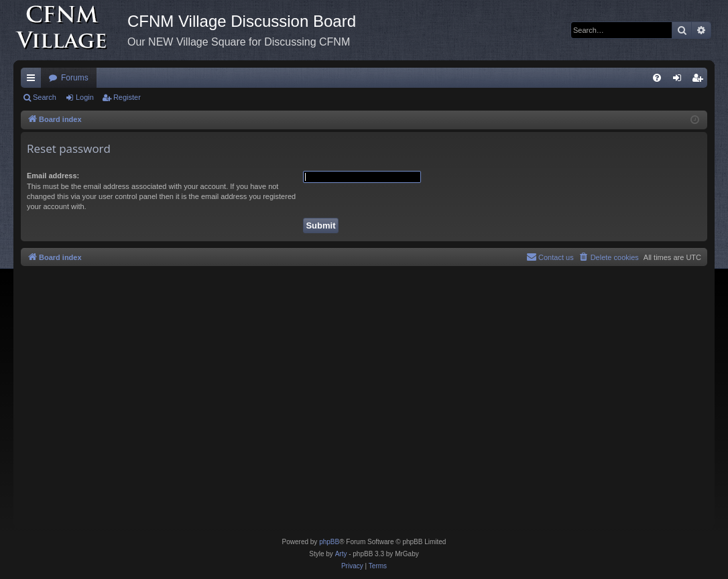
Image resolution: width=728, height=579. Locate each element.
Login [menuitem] (680, 80)
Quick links (34, 80)
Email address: (53, 176)
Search (45, 97)
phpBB (329, 542)
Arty (341, 554)
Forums (75, 78)
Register (127, 97)
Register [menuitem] (700, 80)
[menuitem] (657, 78)
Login (85, 97)
